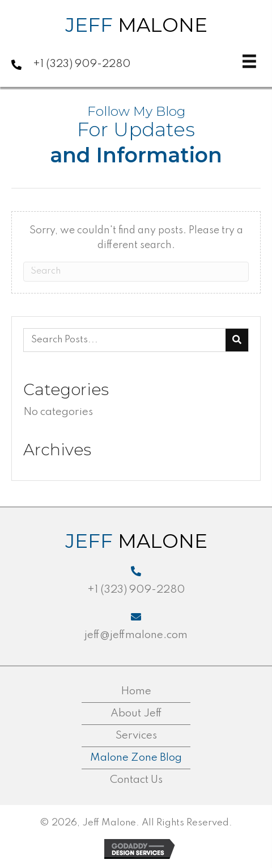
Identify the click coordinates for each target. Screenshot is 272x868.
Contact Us (136, 780)
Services (136, 735)
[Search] (136, 272)
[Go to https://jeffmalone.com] (65, 28)
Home (136, 691)
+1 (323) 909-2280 (82, 64)
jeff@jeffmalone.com (136, 635)
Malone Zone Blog (136, 758)
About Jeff (136, 713)
